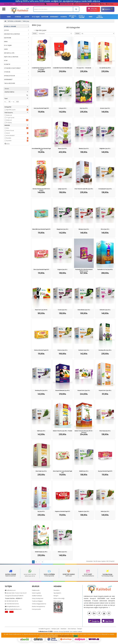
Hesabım (57, 606)
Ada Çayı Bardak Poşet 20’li (41, 108)
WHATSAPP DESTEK (15, 574)
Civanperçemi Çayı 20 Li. (105, 189)
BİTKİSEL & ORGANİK (82, 17)
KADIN (9, 17)
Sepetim (107, 9)
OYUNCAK (18, 17)
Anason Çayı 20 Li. (105, 108)
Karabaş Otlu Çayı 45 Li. (105, 350)
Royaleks (9, 138)
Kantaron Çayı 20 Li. (84, 350)
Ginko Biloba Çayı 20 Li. (84, 310)
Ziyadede (9, 141)
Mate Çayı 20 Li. (105, 511)
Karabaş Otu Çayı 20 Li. (41, 390)
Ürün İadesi (57, 616)
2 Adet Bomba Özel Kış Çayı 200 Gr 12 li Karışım (41, 69)
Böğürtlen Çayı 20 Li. (105, 149)
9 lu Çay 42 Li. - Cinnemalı (84, 68)
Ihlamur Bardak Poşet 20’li (41, 350)
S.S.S (6, 627)
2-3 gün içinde (10, 118)
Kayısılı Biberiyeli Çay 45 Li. (63, 390)
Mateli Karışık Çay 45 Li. (41, 552)
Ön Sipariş (9, 123)
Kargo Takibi (94, 4)
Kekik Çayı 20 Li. (41, 431)
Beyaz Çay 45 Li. (63, 149)
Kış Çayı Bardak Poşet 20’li (105, 471)
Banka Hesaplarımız (81, 4)
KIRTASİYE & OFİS (73, 17)
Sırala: (35, 33)
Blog (102, 4)
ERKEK (91, 17)
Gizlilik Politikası (37, 611)
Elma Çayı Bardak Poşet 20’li (41, 269)
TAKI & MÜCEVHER (100, 17)
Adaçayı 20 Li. (63, 108)
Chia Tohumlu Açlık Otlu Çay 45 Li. (84, 189)
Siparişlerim (57, 608)
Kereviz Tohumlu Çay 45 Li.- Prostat (63, 431)
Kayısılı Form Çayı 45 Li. (105, 390)
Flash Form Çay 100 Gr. (41, 310)
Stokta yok (9, 115)
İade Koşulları (36, 608)
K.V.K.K (11, 627)
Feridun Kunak (10, 131)
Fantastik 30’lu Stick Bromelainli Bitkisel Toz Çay (84, 270)
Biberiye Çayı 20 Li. (84, 149)
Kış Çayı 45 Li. (41, 511)
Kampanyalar (36, 624)
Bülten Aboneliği (59, 614)
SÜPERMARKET (54, 17)
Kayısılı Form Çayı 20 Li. (84, 390)
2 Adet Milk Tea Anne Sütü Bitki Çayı (63, 68)
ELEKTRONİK (45, 17)
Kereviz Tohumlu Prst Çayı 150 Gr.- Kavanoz (84, 432)
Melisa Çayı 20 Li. (63, 552)
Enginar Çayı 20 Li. (63, 269)
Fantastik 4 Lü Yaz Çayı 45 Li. (105, 269)
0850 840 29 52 (15, 576)
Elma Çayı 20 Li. (105, 229)
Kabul (76, 636)
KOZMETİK (64, 17)
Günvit (8, 133)
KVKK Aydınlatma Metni (65, 636)
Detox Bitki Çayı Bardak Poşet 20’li (41, 229)
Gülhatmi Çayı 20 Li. (105, 310)
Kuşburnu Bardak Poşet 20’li (63, 511)
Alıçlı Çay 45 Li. (84, 108)
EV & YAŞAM (36, 17)
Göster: (78, 33)
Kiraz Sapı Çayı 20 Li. (105, 431)
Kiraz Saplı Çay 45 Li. (41, 471)
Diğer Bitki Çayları (11, 110)
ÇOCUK (27, 17)
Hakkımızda (36, 606)
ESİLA (7, 128)
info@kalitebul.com (13, 622)
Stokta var (9, 120)
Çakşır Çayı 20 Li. (63, 189)
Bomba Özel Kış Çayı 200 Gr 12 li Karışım (41, 190)
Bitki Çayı (26, 21)
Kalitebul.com (11, 606)
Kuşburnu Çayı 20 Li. (84, 511)
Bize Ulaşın (110, 4)
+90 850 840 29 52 (65, 4)
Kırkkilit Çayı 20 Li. (84, 471)
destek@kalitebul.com (14, 624)
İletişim (56, 611)
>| (42, 562)
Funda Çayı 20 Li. (63, 310)
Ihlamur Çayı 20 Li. (63, 350)
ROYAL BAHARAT (10, 136)
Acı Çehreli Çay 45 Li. (105, 68)
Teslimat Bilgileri (37, 616)
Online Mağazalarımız (39, 619)
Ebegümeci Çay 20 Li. (63, 229)
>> (109, 623)
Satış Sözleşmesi (38, 614)
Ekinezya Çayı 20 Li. (84, 229)
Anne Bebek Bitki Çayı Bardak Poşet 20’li (41, 149)
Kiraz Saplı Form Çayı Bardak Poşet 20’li (63, 472)
